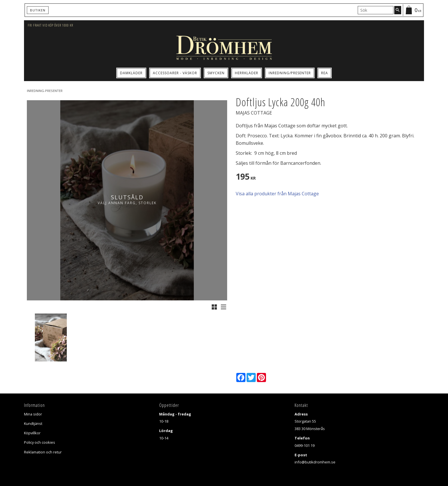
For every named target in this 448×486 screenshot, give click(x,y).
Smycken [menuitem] (216, 73)
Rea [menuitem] (325, 73)
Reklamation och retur (43, 452)
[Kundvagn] (413, 10)
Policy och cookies (40, 442)
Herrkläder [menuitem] (247, 73)
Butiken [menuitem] (38, 10)
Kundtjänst (33, 423)
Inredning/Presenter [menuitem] (290, 73)
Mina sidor (33, 414)
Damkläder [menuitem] (131, 73)
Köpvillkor (32, 433)
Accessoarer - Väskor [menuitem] (175, 73)
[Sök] (398, 10)
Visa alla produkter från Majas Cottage (277, 194)
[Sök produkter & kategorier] (376, 10)
